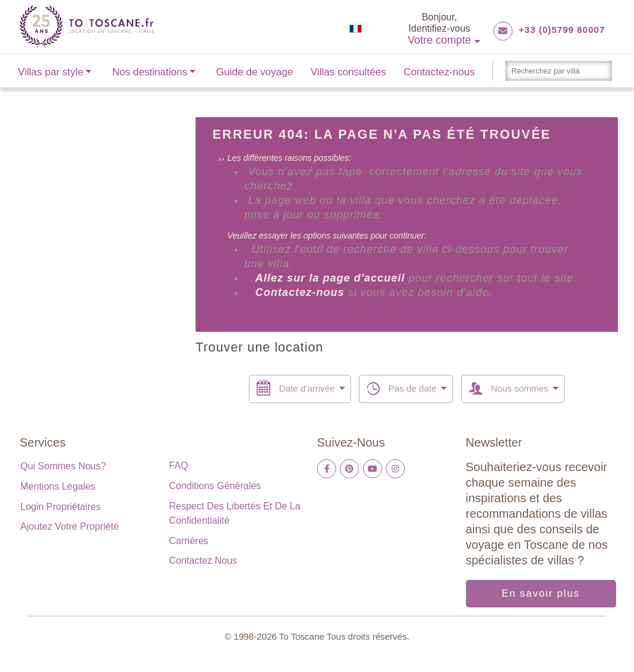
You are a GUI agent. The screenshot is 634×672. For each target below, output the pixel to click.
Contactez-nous (439, 72)
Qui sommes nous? (63, 466)
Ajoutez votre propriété (70, 526)
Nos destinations (150, 72)
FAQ (179, 465)
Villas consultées (348, 72)
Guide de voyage (254, 72)
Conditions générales (215, 486)
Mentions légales (58, 486)
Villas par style (51, 72)
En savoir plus (541, 593)
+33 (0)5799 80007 (562, 30)
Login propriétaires (60, 507)
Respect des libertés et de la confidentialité (235, 513)
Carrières (189, 541)
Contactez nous (203, 560)
